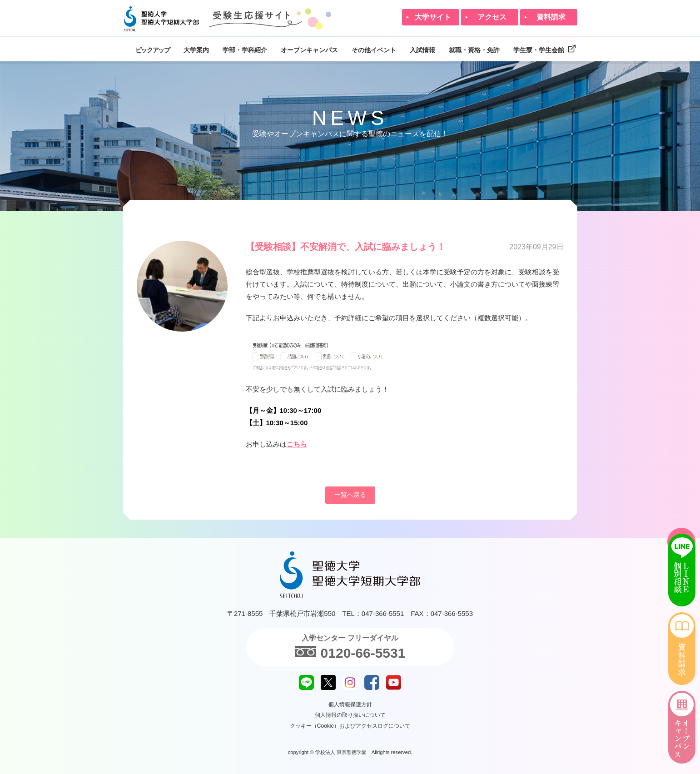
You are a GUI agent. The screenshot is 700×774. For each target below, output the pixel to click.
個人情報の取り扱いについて (350, 715)
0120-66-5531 (350, 652)
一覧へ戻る (350, 495)
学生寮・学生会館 (545, 49)
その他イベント (374, 50)
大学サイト (433, 17)
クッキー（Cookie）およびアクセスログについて (350, 726)
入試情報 (422, 50)
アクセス (492, 17)
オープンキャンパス (309, 50)
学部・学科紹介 (245, 50)
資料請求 (551, 17)
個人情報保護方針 (350, 705)
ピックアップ (153, 50)
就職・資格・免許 (474, 50)
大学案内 (196, 50)
